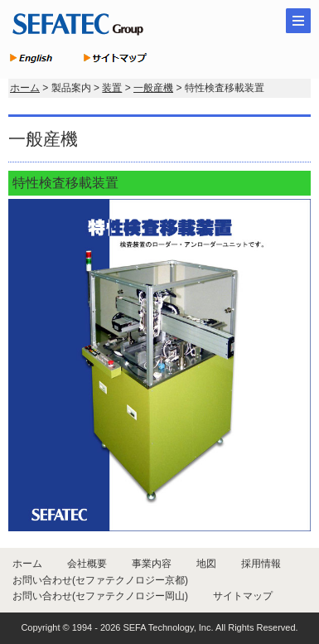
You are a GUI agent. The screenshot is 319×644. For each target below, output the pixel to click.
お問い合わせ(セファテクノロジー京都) (100, 580)
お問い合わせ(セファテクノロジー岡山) (100, 596)
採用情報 (261, 564)
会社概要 (87, 564)
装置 (112, 88)
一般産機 (153, 88)
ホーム (25, 88)
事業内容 (152, 564)
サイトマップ (243, 596)
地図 (206, 564)
